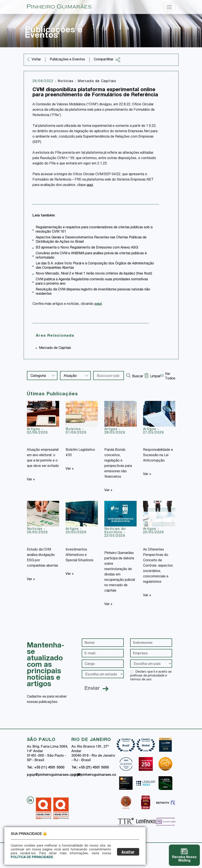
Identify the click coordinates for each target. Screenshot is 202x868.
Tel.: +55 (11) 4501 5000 (46, 768)
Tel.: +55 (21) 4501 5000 (90, 768)
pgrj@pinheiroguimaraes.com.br (97, 775)
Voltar (36, 60)
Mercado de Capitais (97, 81)
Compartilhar (107, 60)
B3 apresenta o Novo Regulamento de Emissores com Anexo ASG (87, 248)
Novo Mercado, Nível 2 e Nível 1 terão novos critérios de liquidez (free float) (94, 274)
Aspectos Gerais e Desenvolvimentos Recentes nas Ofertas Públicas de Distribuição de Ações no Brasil (91, 240)
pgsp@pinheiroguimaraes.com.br (54, 775)
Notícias (66, 81)
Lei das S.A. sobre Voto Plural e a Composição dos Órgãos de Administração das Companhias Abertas (95, 266)
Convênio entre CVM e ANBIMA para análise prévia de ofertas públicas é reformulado (91, 256)
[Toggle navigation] (169, 7)
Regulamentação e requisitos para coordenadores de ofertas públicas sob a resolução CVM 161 (94, 230)
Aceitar (128, 853)
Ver (31, 480)
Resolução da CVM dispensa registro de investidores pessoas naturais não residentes (93, 292)
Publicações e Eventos (67, 60)
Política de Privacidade (32, 857)
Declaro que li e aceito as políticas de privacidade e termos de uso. (151, 676)
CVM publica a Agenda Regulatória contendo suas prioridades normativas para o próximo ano (92, 282)
